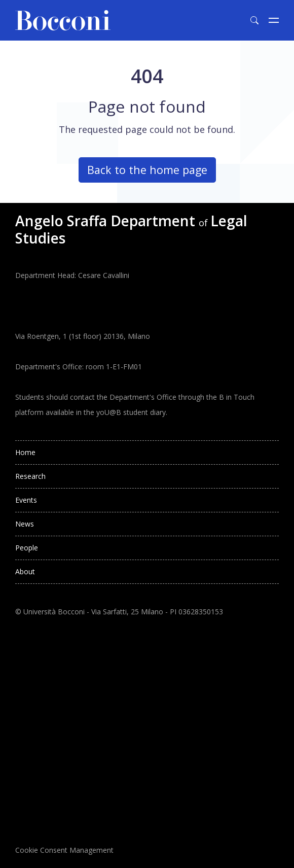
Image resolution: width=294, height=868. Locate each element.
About (25, 571)
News (25, 524)
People (27, 548)
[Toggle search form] (254, 20)
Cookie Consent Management (64, 850)
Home (25, 452)
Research (30, 476)
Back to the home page (147, 170)
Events (26, 500)
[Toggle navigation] (274, 20)
